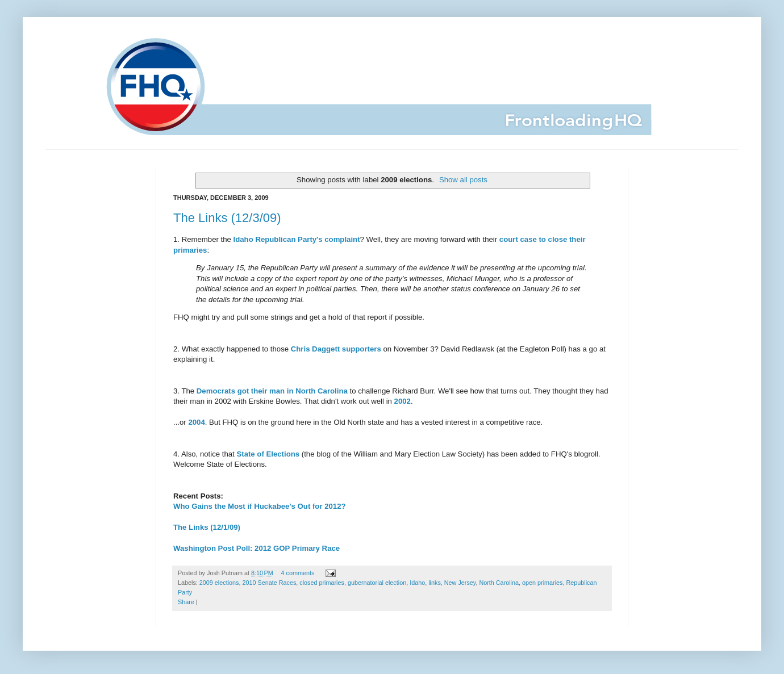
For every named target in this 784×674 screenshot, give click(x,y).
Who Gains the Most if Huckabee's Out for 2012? (260, 506)
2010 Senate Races (269, 583)
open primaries (542, 583)
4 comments (298, 573)
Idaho (417, 583)
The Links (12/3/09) (227, 218)
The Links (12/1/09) (207, 527)
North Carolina (499, 583)
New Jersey (460, 583)
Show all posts (463, 180)
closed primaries (322, 583)
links (435, 583)
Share (186, 602)
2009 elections (219, 583)
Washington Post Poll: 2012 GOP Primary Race (257, 548)
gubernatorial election (377, 583)
